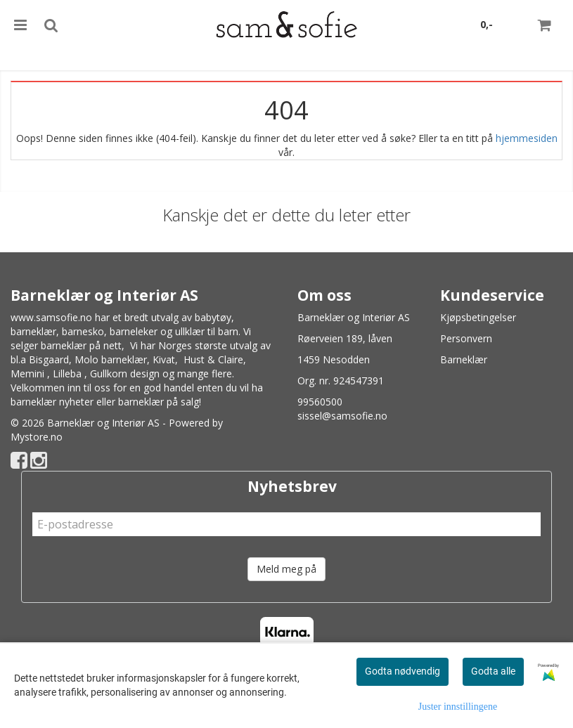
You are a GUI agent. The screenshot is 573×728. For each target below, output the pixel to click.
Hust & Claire (213, 359)
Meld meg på (286, 569)
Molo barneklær (111, 359)
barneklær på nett (81, 345)
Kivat (164, 359)
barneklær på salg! (160, 402)
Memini (27, 373)
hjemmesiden (527, 138)
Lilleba (67, 373)
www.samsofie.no (51, 317)
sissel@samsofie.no (342, 416)
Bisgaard (49, 359)
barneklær (33, 331)
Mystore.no (37, 437)
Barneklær (464, 359)
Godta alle (493, 671)
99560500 (320, 402)
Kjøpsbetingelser (478, 317)
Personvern (466, 338)
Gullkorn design (125, 373)
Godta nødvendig (403, 671)
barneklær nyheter (52, 402)
